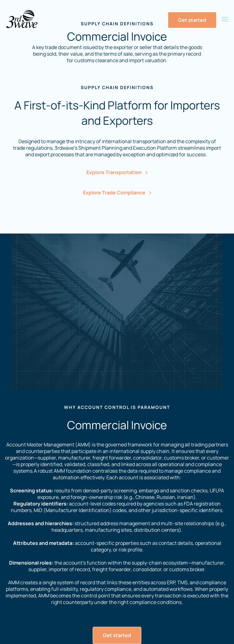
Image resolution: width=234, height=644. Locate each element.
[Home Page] (22, 19)
